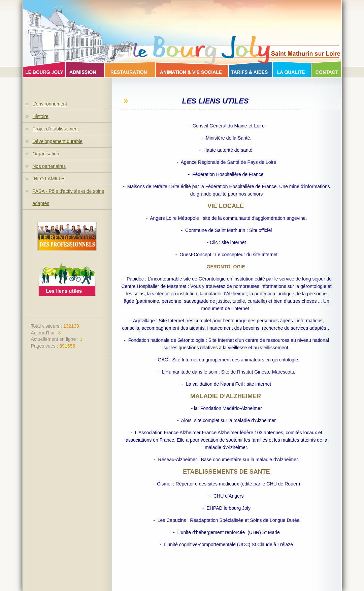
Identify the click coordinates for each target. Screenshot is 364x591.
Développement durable (58, 141)
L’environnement (50, 104)
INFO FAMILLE (49, 179)
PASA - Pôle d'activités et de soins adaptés (69, 197)
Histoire (41, 116)
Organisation (46, 154)
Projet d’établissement (56, 129)
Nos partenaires (49, 166)
